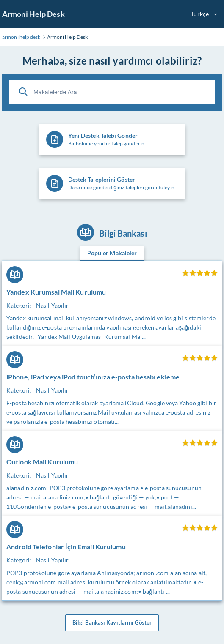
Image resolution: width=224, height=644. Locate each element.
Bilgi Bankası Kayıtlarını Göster (112, 623)
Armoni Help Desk (33, 14)
